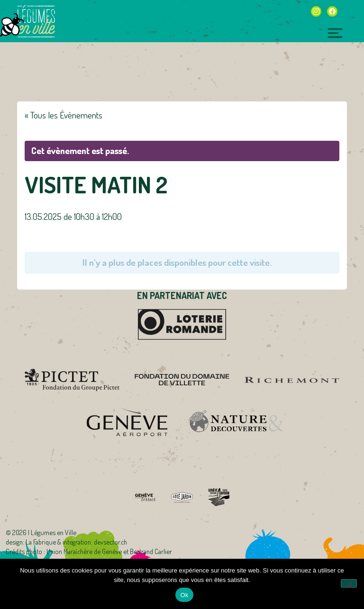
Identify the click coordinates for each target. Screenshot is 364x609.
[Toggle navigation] (335, 32)
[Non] (349, 583)
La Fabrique (41, 542)
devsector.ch (110, 542)
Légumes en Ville (36, 21)
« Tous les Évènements (64, 115)
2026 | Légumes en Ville (44, 532)
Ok (184, 595)
